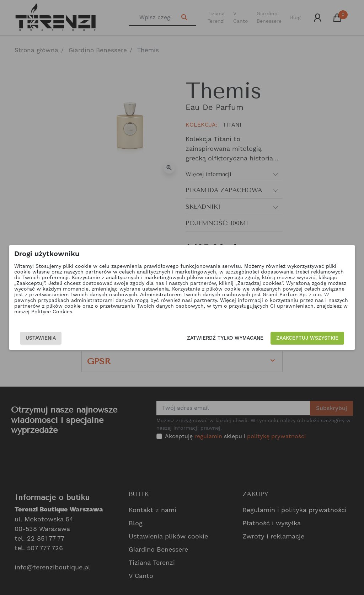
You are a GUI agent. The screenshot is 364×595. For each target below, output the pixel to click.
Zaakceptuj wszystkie (308, 338)
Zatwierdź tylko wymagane (226, 338)
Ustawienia (40, 338)
